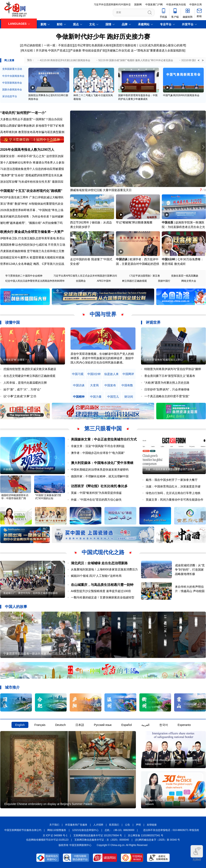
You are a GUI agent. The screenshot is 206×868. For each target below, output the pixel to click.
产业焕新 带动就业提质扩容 (88, 50)
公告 (127, 825)
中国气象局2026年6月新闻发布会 (181, 95)
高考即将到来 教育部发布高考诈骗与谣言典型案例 (32, 132)
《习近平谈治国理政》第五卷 (144, 276)
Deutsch (60, 725)
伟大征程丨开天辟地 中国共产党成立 (45, 50)
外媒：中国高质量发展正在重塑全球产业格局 (170, 469)
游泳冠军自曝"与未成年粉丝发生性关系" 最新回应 (32, 182)
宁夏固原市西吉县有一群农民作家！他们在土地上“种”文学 (40, 654)
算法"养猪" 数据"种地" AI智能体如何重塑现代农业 (32, 204)
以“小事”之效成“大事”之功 (20, 396)
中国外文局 (196, 5)
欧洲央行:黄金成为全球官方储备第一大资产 (32, 232)
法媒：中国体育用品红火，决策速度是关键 (173, 486)
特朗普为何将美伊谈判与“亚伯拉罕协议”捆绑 (173, 369)
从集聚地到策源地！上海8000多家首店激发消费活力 (104, 569)
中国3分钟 (168, 259)
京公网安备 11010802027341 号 (146, 835)
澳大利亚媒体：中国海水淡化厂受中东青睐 (102, 463)
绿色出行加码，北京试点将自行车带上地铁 (173, 493)
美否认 (61, 238)
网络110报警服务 (57, 830)
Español (127, 725)
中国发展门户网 (154, 5)
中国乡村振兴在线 (176, 5)
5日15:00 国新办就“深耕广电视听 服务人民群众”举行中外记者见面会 (136, 60)
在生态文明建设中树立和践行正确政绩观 (29, 376)
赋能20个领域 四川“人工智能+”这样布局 (96, 576)
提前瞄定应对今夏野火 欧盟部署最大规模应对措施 (32, 257)
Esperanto (184, 725)
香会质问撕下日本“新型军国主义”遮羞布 (170, 376)
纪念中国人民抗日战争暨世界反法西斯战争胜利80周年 (35, 281)
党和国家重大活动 (12, 69)
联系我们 (114, 825)
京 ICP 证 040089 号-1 (55, 835)
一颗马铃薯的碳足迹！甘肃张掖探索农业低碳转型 (103, 597)
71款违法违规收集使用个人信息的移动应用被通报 (32, 169)
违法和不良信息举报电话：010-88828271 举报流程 (171, 830)
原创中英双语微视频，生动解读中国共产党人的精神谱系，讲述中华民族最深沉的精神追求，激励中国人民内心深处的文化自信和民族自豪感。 (102, 358)
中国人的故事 (16, 607)
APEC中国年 (104, 281)
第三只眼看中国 (103, 429)
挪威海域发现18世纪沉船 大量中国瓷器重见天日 (101, 190)
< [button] (199, 60)
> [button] (203, 60)
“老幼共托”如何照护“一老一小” (23, 113)
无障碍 (197, 853)
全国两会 (81, 281)
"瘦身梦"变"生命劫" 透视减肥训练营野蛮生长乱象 (31, 175)
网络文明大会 (189, 281)
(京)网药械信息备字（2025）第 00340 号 (158, 840)
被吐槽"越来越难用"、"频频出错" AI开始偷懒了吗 (31, 223)
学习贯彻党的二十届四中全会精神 (24, 276)
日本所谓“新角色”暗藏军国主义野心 (163, 360)
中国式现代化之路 (103, 552)
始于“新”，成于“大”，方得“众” (22, 389)
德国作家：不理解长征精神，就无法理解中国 (100, 476)
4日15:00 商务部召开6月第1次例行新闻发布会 (65, 60)
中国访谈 (122, 259)
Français (40, 725)
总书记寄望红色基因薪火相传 (93, 45)
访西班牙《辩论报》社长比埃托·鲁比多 (99, 486)
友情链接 (152, 825)
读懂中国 (12, 322)
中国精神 (79, 397)
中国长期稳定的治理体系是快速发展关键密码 (100, 470)
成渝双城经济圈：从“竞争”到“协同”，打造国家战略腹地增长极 (190, 570)
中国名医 (168, 222)
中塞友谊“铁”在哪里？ (15, 360)
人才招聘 (98, 825)
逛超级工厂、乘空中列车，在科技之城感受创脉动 (30, 593)
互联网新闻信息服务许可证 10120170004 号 (98, 835)
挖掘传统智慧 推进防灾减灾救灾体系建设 (30, 369)
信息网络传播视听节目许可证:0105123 (47, 840)
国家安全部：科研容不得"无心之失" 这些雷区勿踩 (32, 156)
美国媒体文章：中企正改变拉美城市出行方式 (104, 439)
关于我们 (54, 825)
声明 (138, 825)
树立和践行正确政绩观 (134, 281)
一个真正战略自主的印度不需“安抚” (167, 396)
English (20, 725)
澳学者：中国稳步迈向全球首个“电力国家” (98, 453)
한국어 (164, 725)
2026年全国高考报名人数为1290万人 (27, 150)
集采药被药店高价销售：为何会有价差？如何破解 (32, 216)
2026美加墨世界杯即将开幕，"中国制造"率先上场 (32, 210)
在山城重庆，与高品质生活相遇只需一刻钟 (102, 585)
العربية (145, 725)
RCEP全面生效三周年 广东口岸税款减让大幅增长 (32, 197)
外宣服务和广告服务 (76, 825)
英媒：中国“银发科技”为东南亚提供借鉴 (96, 493)
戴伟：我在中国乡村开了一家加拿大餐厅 (172, 480)
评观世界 (153, 322)
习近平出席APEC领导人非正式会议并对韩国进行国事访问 (85, 276)
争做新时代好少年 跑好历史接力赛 (103, 37)
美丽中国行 (164, 281)
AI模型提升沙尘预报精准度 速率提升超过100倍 (101, 591)
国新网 (138, 5)
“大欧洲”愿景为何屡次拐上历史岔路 (167, 383)
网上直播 (9, 60)
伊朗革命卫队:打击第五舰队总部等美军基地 (28, 238)
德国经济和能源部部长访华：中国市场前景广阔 (15, 497)
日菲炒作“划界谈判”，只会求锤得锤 (167, 389)
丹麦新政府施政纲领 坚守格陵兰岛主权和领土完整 (32, 251)
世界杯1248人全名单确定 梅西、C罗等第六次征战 (32, 264)
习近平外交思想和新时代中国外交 (112, 5)
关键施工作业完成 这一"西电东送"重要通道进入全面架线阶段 (146, 50)
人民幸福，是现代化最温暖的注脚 (25, 383)
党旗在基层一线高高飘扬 (185, 276)
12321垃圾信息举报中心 (85, 830)
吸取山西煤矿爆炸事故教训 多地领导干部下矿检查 (32, 126)
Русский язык (103, 725)
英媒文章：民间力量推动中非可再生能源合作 (175, 500)
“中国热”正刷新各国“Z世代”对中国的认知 (48, 497)
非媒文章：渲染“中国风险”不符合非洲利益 (98, 446)
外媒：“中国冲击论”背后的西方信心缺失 (96, 500)
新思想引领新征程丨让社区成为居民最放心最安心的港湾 (149, 45)
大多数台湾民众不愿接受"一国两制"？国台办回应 (31, 119)
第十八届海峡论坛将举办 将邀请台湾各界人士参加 (32, 162)
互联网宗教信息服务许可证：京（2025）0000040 (102, 840)
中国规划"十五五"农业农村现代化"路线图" (31, 191)
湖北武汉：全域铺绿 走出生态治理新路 (99, 563)
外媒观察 (8, 469)
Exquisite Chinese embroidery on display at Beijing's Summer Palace (48, 804)
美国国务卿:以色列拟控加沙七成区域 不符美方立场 (33, 245)
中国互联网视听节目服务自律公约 (23, 830)
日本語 (80, 725)
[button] (203, 147)
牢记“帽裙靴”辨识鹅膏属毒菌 (134, 222)
